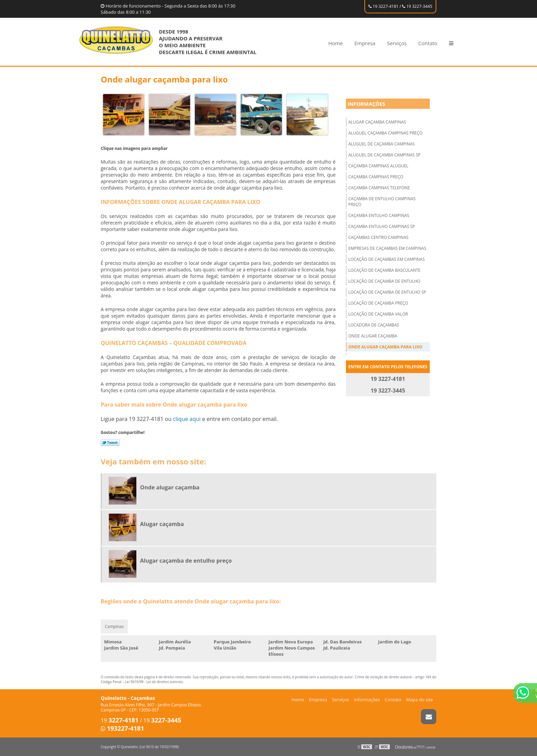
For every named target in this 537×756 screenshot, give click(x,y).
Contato (428, 43)
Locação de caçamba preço (378, 303)
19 (120, 720)
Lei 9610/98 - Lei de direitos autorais (154, 682)
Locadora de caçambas (374, 325)
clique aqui (187, 419)
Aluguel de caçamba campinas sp (384, 155)
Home (335, 43)
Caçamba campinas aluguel (378, 166)
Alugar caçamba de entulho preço (186, 561)
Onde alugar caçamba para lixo (385, 347)
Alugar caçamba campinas (377, 122)
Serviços (397, 43)
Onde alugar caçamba (373, 336)
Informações (366, 104)
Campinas (114, 626)
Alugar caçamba (162, 524)
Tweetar (110, 443)
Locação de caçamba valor (378, 314)
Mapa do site (420, 700)
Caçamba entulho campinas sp (382, 226)
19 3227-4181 (384, 6)
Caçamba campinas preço (376, 177)
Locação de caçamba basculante (384, 270)
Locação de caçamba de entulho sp (387, 292)
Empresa (365, 43)
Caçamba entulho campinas (379, 215)
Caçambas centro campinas (378, 237)
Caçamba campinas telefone (379, 188)
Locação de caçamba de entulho (384, 281)
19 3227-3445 (417, 6)
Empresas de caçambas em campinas (387, 248)
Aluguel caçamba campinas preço (385, 133)
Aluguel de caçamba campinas (382, 144)
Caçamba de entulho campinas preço (382, 202)
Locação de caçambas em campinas (386, 259)
